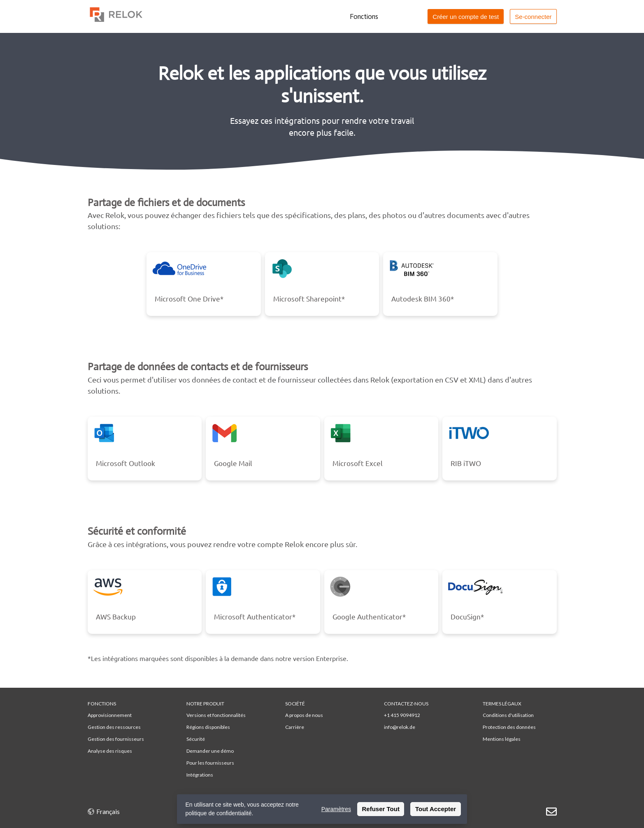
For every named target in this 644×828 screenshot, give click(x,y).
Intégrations (200, 775)
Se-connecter (533, 17)
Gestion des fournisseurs (116, 739)
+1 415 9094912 (402, 715)
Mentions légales (502, 739)
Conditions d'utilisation (508, 715)
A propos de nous (304, 715)
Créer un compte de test (466, 17)
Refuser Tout (381, 809)
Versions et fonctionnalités (216, 715)
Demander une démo (210, 751)
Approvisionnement (110, 715)
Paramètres (336, 809)
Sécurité (196, 739)
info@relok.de (400, 727)
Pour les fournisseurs (210, 763)
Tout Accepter (436, 809)
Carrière (295, 727)
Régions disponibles (208, 727)
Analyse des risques (110, 751)
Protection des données (509, 727)
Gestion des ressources (114, 727)
